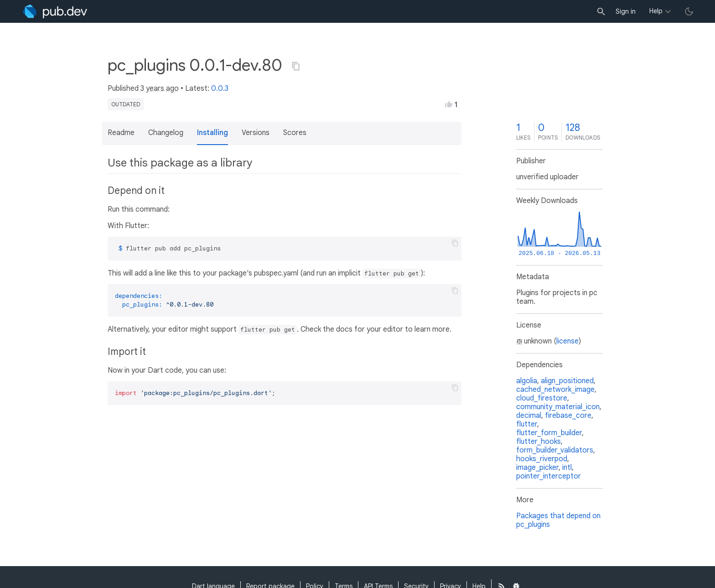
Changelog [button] (166, 133)
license (567, 341)
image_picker (537, 468)
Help (656, 11)
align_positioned (567, 381)
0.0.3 (220, 88)
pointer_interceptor (549, 476)
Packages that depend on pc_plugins (558, 520)
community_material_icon (558, 407)
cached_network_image (555, 390)
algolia (527, 381)
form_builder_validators (555, 450)
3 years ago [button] (160, 88)
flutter (527, 424)
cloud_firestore (542, 398)
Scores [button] (295, 133)
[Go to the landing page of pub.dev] (55, 11)
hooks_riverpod (542, 459)
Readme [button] (121, 133)
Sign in (626, 11)
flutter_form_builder (549, 433)
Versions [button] (256, 133)
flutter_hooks (539, 442)
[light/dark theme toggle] (689, 11)
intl (567, 468)
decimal (529, 416)
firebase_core (568, 416)
